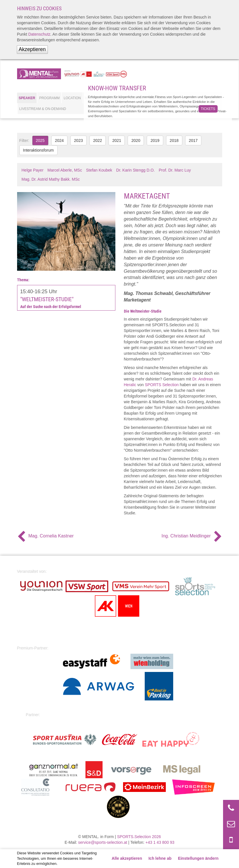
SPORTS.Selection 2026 (139, 837)
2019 (155, 140)
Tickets (208, 109)
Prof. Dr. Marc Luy (175, 170)
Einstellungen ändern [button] (198, 858)
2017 (193, 140)
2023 (78, 140)
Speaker (27, 98)
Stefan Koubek (99, 170)
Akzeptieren (32, 49)
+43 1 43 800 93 (160, 842)
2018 (174, 140)
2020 (136, 140)
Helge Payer (33, 170)
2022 (98, 140)
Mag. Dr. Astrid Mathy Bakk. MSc (51, 179)
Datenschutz (39, 34)
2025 (40, 140)
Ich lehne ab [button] (160, 858)
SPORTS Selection (162, 385)
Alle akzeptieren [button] (127, 858)
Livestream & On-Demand (43, 109)
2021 (117, 140)
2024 (59, 140)
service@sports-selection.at (103, 842)
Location (72, 98)
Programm (49, 98)
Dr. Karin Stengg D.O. (135, 170)
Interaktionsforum (38, 150)
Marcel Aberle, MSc (65, 170)
